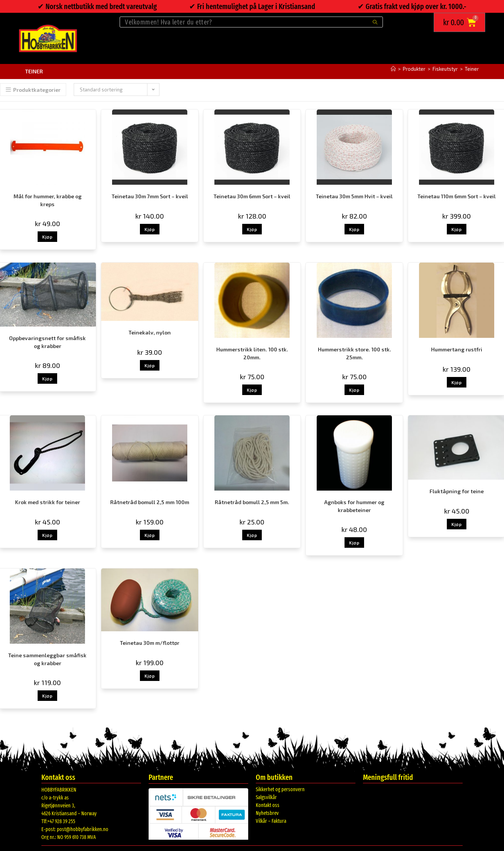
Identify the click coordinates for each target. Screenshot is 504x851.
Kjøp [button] (47, 237)
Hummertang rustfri (457, 349)
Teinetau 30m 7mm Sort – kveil (150, 196)
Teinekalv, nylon (150, 332)
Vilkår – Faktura (271, 821)
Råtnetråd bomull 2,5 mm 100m (150, 502)
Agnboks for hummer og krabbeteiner (354, 506)
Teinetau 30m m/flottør (150, 643)
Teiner (472, 69)
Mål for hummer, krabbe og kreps (48, 200)
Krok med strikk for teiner (48, 502)
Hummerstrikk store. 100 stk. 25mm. (354, 353)
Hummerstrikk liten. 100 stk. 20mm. (252, 353)
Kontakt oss (268, 805)
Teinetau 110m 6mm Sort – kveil (457, 196)
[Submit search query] (375, 22)
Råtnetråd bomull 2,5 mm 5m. (252, 502)
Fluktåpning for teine (457, 491)
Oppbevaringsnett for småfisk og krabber (47, 342)
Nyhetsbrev (267, 813)
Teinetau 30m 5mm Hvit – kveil (354, 196)
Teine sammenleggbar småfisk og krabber (47, 659)
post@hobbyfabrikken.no (83, 829)
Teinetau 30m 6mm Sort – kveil (252, 196)
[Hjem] (393, 69)
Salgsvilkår (266, 797)
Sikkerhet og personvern (280, 789)
